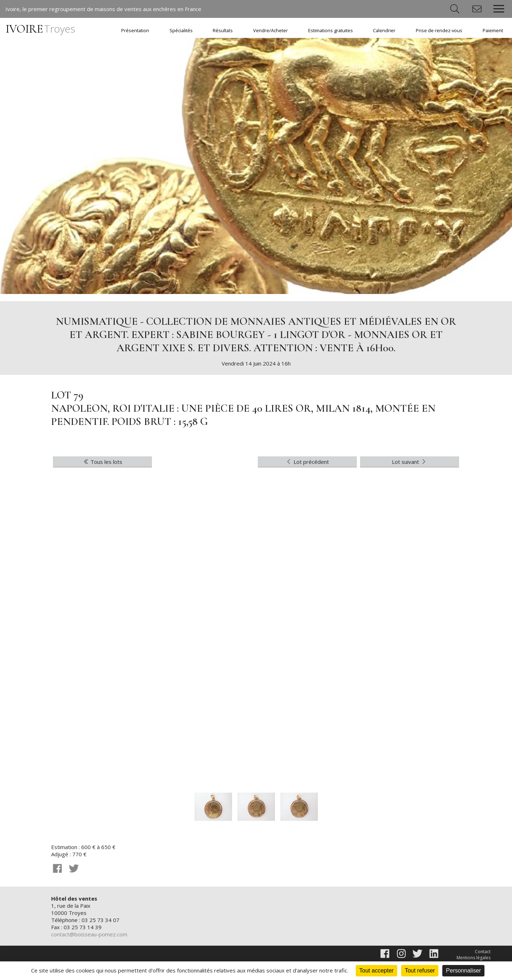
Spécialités (181, 31)
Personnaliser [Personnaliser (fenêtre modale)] (463, 971)
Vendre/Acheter (270, 31)
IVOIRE (40, 29)
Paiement (493, 31)
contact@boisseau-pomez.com (89, 934)
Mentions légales (474, 958)
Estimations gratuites (331, 31)
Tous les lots (103, 462)
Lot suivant (410, 462)
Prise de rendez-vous (439, 31)
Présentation (135, 31)
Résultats (223, 31)
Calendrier (384, 31)
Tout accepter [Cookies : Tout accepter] (376, 971)
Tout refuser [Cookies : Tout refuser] (420, 971)
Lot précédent (307, 462)
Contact (483, 952)
